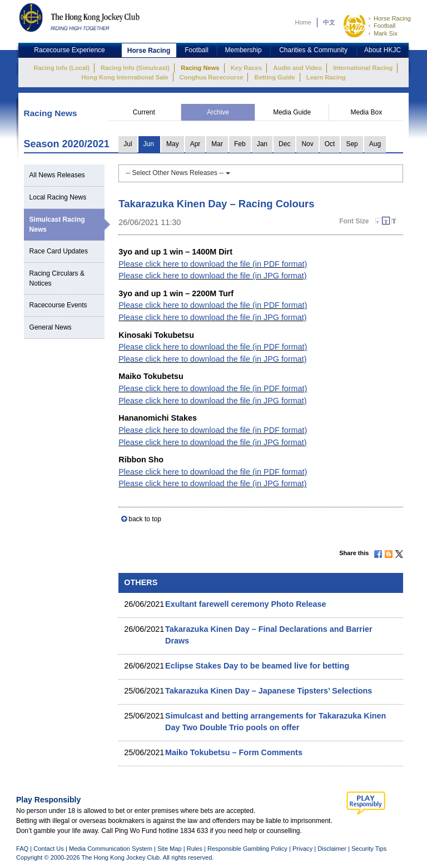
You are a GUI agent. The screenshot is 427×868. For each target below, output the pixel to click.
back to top (145, 519)
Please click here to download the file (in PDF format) (213, 264)
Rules (195, 849)
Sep (352, 144)
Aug (375, 144)
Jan (262, 144)
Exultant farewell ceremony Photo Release (246, 604)
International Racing (363, 68)
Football (384, 26)
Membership (244, 50)
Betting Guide (275, 77)
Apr (195, 144)
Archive (218, 112)
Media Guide (292, 112)
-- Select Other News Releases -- (178, 173)
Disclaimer (332, 849)
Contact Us (49, 849)
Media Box (366, 112)
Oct (330, 144)
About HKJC (383, 50)
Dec (284, 144)
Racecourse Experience (69, 50)
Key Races (246, 68)
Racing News (200, 68)
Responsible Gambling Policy (247, 849)
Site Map (170, 849)
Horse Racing (392, 18)
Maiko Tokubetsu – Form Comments (234, 752)
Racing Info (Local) (62, 68)
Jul (128, 144)
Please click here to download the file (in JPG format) (212, 276)
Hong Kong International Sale (125, 77)
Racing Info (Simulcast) (135, 68)
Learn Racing (326, 77)
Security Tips (369, 849)
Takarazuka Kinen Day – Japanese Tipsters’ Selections (269, 691)
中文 (329, 22)
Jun (149, 144)
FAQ (22, 849)
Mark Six (386, 33)
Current (144, 112)
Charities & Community (313, 50)
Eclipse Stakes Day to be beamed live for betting (257, 666)
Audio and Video (297, 68)
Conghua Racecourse (212, 77)
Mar (217, 144)
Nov (307, 144)
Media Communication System (111, 849)
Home (303, 22)
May (173, 144)
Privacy (302, 849)
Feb (240, 144)
